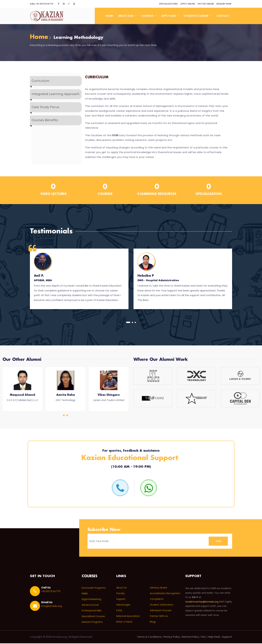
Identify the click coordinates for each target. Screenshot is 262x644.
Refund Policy (190, 637)
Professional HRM (91, 611)
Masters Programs (92, 623)
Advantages (123, 606)
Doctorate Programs (94, 588)
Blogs (153, 623)
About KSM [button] (126, 16)
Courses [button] (148, 16)
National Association (128, 617)
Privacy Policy (172, 637)
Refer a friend (124, 623)
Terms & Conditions (149, 637)
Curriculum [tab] (41, 82)
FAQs (119, 611)
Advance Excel (90, 606)
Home (109, 16)
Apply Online (185, 4)
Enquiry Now (223, 4)
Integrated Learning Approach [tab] (56, 95)
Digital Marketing (91, 600)
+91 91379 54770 (42, 4)
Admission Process (161, 611)
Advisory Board (158, 588)
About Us (121, 588)
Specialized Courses (93, 617)
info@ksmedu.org (52, 607)
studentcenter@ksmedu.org (202, 603)
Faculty (121, 594)
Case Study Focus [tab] (45, 109)
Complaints (157, 600)
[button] (128, 323)
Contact (223, 16)
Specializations (165, 4)
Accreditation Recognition (165, 594)
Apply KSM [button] (169, 16)
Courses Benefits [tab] (45, 123)
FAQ (203, 637)
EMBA (85, 594)
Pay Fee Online (204, 4)
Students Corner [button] (196, 16)
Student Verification (162, 606)
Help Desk (214, 637)
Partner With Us (159, 617)
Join (218, 542)
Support (121, 600)
